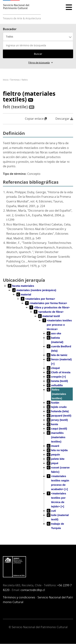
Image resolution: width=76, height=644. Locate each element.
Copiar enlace (36, 119)
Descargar (64, 119)
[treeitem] (21, 286)
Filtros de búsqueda (39, 63)
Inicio (6, 80)
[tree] (38, 410)
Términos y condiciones (19, 597)
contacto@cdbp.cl (33, 590)
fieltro (25, 80)
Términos (15, 80)
